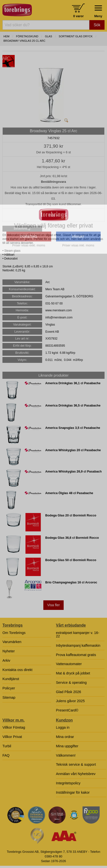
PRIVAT (78, 282)
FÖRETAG (29, 282)
